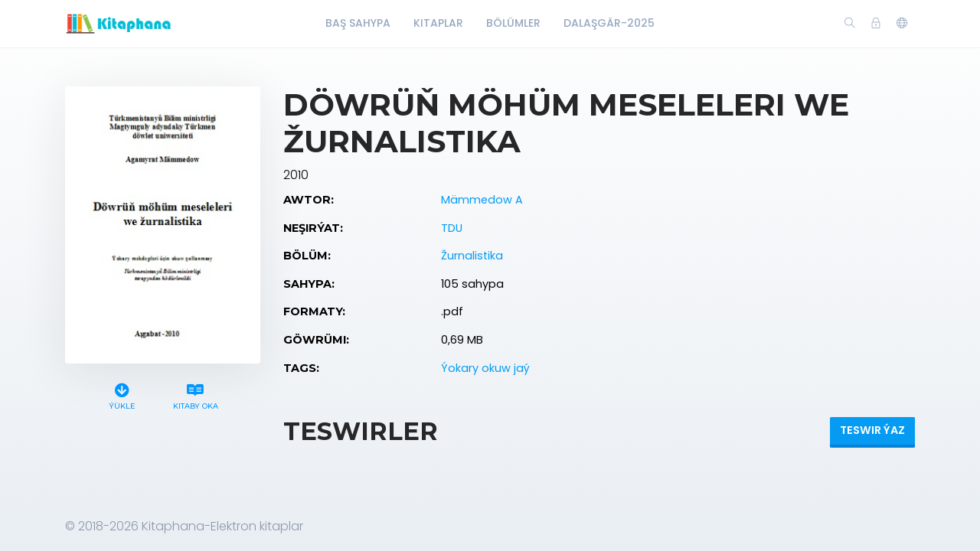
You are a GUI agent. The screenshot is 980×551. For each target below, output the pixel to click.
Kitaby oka (195, 395)
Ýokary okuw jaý (485, 368)
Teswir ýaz (872, 430)
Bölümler (513, 23)
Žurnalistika (472, 256)
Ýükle (122, 395)
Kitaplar (438, 23)
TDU (452, 228)
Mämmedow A (482, 200)
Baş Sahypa (358, 23)
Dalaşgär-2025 (609, 23)
